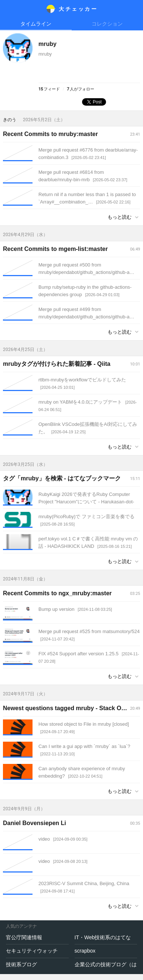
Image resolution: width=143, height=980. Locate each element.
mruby (47, 44)
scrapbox (85, 951)
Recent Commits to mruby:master (50, 134)
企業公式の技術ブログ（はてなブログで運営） (106, 964)
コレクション (107, 24)
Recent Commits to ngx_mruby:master (57, 593)
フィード (49, 89)
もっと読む (120, 217)
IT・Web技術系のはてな (103, 937)
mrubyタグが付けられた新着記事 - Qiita (57, 364)
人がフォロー (81, 89)
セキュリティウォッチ (32, 951)
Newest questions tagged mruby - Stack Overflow (72, 708)
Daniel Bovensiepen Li (35, 823)
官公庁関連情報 (24, 937)
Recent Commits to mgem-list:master (55, 249)
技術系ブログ (21, 964)
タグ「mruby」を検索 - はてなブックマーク (62, 478)
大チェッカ (78, 9)
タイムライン (36, 24)
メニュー (9, 9)
